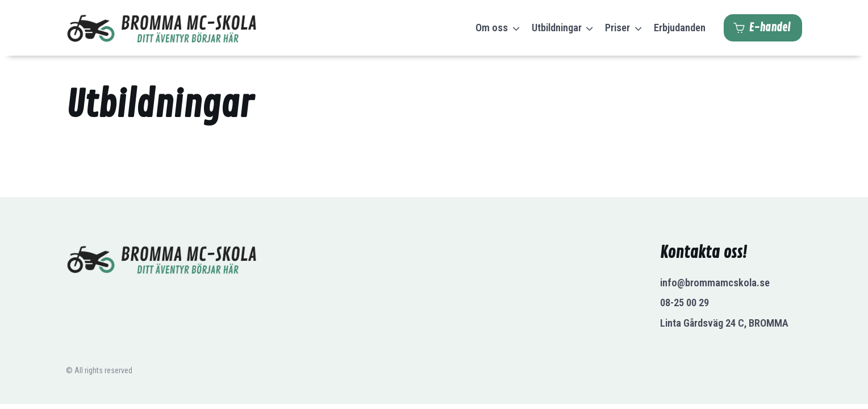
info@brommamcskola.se (715, 283)
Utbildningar (557, 28)
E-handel (762, 28)
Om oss (492, 28)
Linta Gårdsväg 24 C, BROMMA (724, 323)
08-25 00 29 (685, 302)
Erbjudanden (680, 28)
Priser (617, 28)
